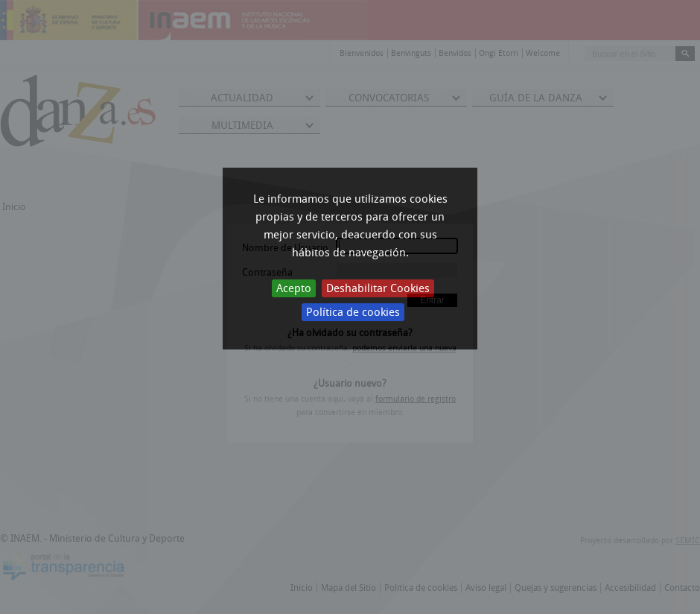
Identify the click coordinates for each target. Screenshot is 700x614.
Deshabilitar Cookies (378, 288)
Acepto (294, 288)
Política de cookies (353, 312)
